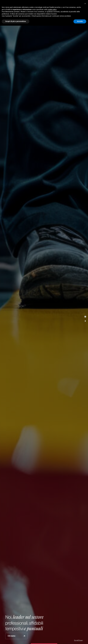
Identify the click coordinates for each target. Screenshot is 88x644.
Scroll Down (78, 640)
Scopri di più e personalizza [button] (16, 21)
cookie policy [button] (52, 9)
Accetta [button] (80, 21)
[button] (85, 317)
